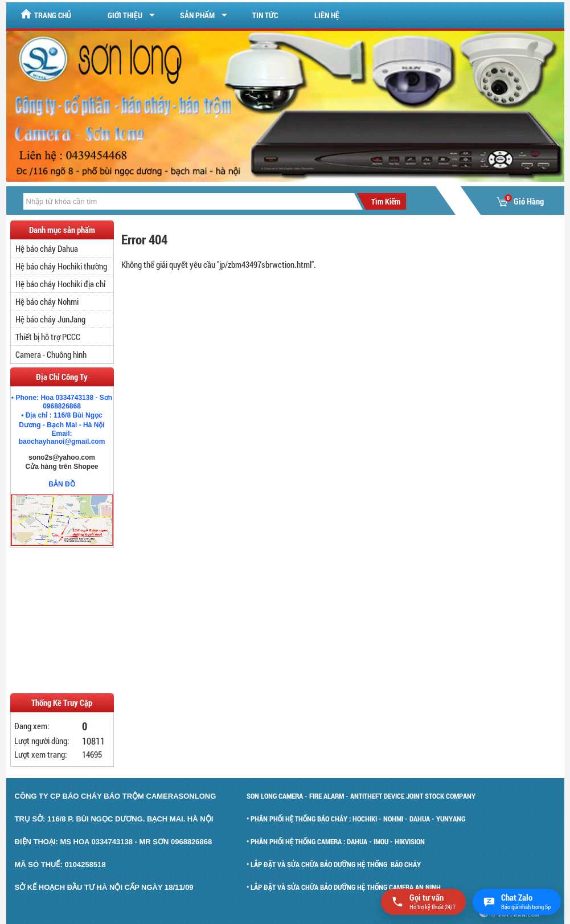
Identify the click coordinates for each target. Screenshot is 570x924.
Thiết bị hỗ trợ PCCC (48, 337)
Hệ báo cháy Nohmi (47, 301)
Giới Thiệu (125, 15)
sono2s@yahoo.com (62, 457)
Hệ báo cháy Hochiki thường (61, 266)
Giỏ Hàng (520, 201)
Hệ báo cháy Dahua (47, 248)
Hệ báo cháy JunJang (50, 319)
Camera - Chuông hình (51, 354)
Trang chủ (46, 15)
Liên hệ (327, 15)
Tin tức (265, 15)
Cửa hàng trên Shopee (61, 467)
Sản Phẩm (197, 15)
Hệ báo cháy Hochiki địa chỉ (60, 284)
